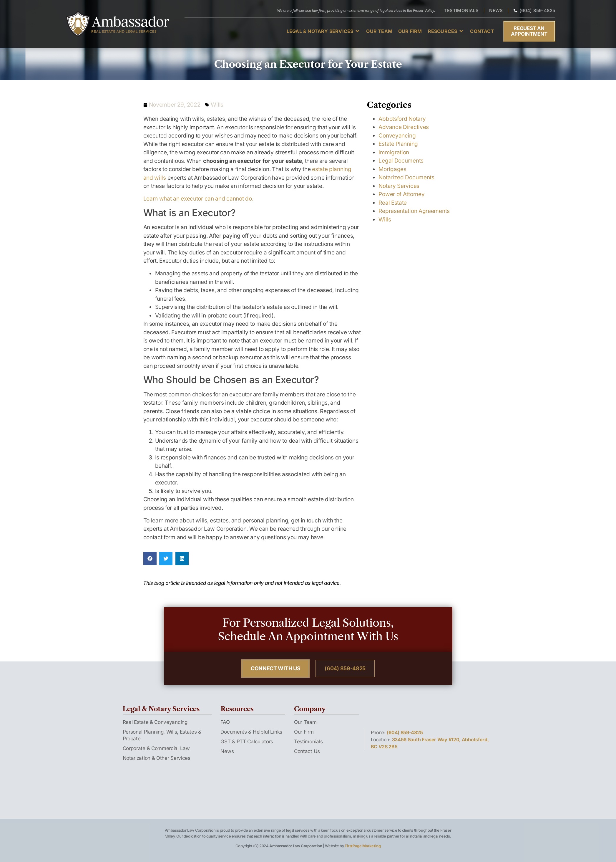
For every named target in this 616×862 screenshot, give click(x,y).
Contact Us (307, 751)
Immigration (394, 152)
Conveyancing (397, 136)
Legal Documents (401, 161)
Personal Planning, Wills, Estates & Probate (162, 735)
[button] (324, 31)
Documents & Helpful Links (251, 732)
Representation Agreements (414, 211)
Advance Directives (404, 127)
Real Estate (393, 203)
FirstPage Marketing (363, 846)
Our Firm (304, 732)
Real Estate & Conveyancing (155, 722)
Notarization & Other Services (157, 758)
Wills (217, 105)
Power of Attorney (401, 194)
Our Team (305, 722)
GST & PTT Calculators (247, 742)
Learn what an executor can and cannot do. (198, 199)
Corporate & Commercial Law (156, 748)
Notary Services (399, 186)
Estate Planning (398, 144)
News (227, 751)
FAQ (225, 722)
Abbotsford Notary (402, 119)
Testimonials (308, 742)
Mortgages (392, 169)
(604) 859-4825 (405, 732)
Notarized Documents (406, 177)
